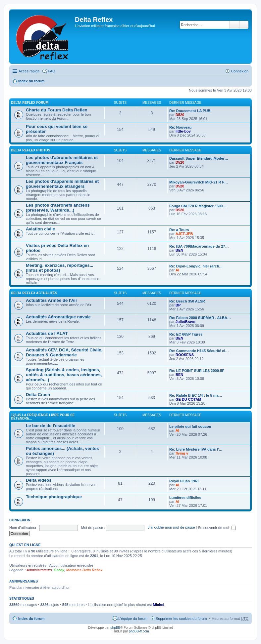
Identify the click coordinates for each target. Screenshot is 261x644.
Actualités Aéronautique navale (58, 317)
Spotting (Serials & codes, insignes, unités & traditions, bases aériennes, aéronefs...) (64, 375)
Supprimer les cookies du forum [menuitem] (181, 619)
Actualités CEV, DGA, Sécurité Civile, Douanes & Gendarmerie (64, 352)
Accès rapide (29, 71)
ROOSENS (185, 355)
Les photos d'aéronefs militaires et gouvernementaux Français (62, 160)
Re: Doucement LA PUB (190, 111)
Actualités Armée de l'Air (52, 300)
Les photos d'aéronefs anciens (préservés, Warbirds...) (58, 208)
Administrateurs (39, 570)
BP (178, 305)
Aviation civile (40, 229)
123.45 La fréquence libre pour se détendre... (43, 417)
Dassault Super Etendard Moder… (199, 158)
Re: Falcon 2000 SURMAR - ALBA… (200, 318)
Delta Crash (38, 395)
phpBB (115, 628)
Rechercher (235, 25)
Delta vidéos (39, 480)
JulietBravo (185, 322)
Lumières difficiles (185, 498)
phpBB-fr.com (139, 631)
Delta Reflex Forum (30, 103)
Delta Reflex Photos (31, 150)
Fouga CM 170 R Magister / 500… (198, 206)
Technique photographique (54, 497)
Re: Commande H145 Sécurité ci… (199, 351)
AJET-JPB (184, 234)
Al (177, 270)
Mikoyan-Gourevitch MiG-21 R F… (199, 182)
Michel (159, 605)
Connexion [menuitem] (240, 71)
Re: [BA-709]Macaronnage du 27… (199, 246)
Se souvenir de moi (217, 528)
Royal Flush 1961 (184, 481)
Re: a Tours (179, 230)
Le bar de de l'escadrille (51, 426)
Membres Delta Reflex (84, 570)
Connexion (20, 520)
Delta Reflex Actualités (34, 293)
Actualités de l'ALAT (47, 333)
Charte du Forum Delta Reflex (56, 110)
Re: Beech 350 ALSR (187, 301)
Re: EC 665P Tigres (186, 334)
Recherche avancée (244, 25)
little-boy (183, 131)
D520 (180, 115)
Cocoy (59, 570)
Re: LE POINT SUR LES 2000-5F (197, 371)
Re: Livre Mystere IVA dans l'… (196, 449)
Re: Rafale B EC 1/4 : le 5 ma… (196, 395)
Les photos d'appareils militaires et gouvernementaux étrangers (62, 184)
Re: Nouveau (180, 127)
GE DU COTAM (188, 399)
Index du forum (31, 81)
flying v (182, 453)
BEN (179, 250)
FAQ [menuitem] (52, 71)
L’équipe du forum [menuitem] (133, 619)
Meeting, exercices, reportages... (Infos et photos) (60, 268)
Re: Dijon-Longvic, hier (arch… (196, 266)
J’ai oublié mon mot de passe (171, 528)
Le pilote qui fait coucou (190, 426)
